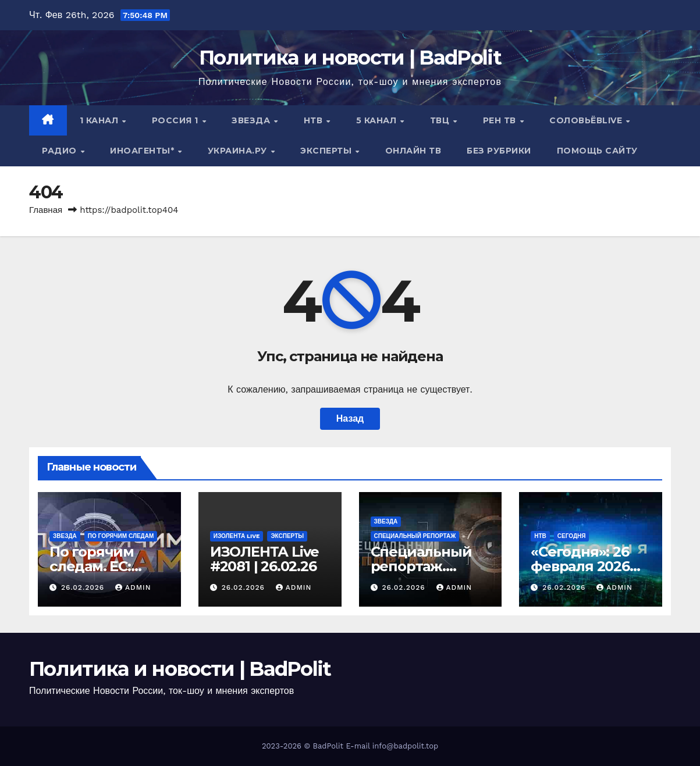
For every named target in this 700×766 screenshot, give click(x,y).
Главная (46, 210)
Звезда (252, 120)
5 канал (378, 120)
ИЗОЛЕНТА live (237, 536)
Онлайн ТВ (413, 151)
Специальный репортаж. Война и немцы (426, 566)
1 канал (100, 120)
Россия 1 (177, 120)
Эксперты (327, 151)
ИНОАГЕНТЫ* (143, 151)
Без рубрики (499, 151)
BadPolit (328, 746)
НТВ (315, 120)
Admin (133, 587)
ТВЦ (441, 120)
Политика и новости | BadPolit (350, 58)
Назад (350, 418)
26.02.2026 (84, 587)
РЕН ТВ (501, 120)
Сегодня (572, 536)
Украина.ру (239, 151)
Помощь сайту (597, 151)
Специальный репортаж (415, 536)
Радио (61, 151)
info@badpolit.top (405, 746)
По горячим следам (121, 536)
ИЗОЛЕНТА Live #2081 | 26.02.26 (264, 559)
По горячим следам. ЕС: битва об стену (102, 566)
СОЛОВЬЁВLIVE (587, 120)
